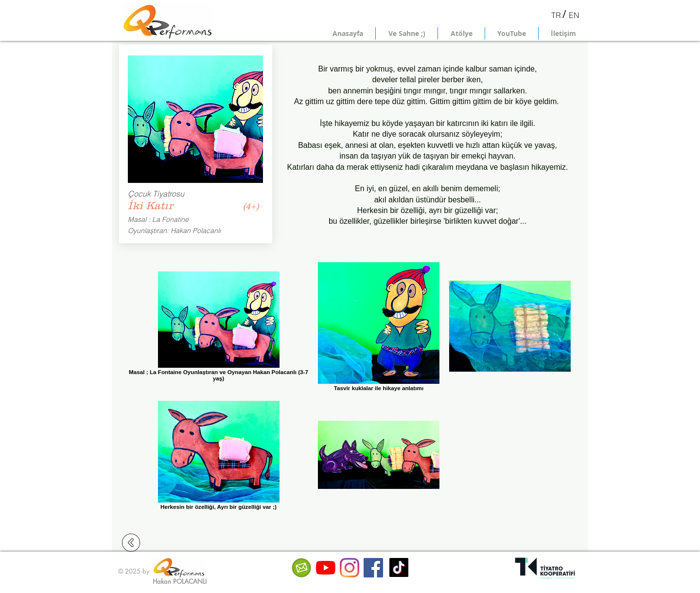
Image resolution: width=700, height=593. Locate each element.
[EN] (574, 15)
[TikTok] (399, 567)
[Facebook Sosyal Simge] (373, 568)
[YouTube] (326, 568)
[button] (407, 33)
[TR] (556, 15)
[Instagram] (350, 568)
